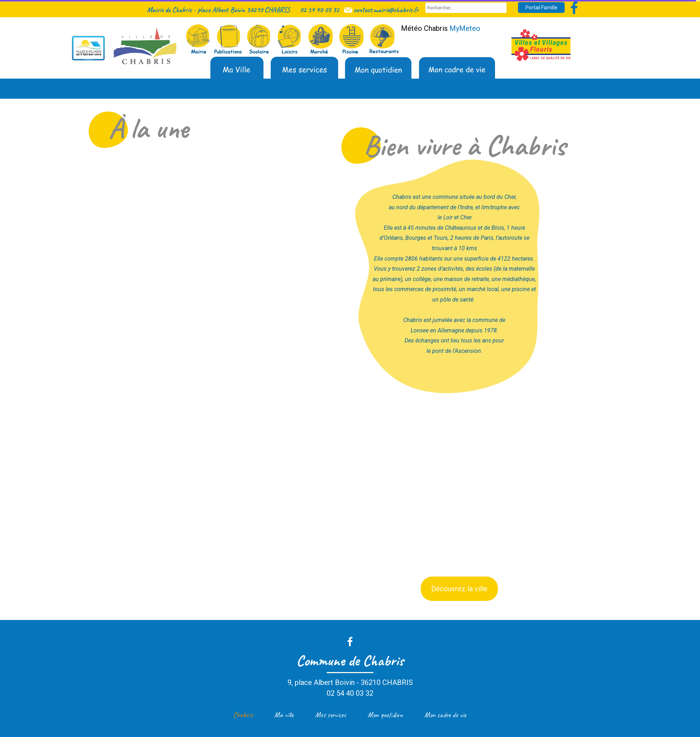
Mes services (331, 715)
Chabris (243, 715)
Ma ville (284, 715)
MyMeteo (465, 28)
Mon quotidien (385, 715)
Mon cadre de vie (445, 715)
